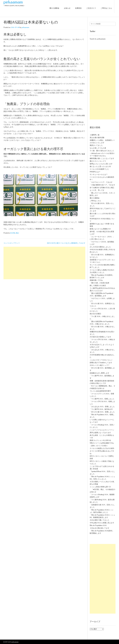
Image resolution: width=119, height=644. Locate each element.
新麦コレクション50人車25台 (100, 440)
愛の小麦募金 (54, 8)
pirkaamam (13, 2)
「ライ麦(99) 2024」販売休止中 (101, 409)
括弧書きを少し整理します (99, 373)
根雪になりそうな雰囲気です (100, 229)
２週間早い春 (95, 135)
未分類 (13, 233)
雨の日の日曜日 (95, 314)
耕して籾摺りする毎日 (98, 286)
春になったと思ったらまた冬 (100, 166)
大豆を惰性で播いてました (99, 520)
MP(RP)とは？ (95, 172)
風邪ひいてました (96, 145)
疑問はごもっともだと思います (101, 164)
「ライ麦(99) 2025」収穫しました (102, 399)
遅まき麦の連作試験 (97, 138)
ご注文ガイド (91, 8)
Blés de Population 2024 (98, 525)
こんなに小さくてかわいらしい (101, 360)
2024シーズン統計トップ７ (100, 365)
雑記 (17, 233)
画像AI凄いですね (96, 280)
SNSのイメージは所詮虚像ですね (102, 443)
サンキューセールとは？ (99, 174)
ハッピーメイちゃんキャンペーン (102, 430)
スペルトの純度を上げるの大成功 (102, 448)
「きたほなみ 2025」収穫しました (102, 407)
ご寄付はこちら (106, 8)
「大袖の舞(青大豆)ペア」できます (102, 185)
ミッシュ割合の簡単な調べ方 (100, 487)
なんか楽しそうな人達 (98, 148)
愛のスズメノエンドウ (98, 161)
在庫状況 (78, 8)
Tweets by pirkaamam (98, 39)
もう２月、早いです (97, 190)
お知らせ (67, 8)
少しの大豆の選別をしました (100, 247)
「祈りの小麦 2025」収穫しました (102, 412)
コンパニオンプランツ (12, 243)
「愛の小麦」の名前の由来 (99, 283)
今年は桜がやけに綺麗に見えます (102, 523)
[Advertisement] (44, 263)
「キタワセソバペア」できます (101, 182)
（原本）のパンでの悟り (99, 446)
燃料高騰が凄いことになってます (102, 158)
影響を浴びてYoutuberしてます (101, 363)
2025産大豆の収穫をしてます (100, 337)
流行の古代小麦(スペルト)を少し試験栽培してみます (66, 243)
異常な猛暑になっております (100, 433)
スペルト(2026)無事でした (99, 169)
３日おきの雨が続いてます (99, 528)
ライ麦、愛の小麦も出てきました (102, 151)
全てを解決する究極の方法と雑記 (102, 188)
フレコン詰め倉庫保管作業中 (100, 391)
